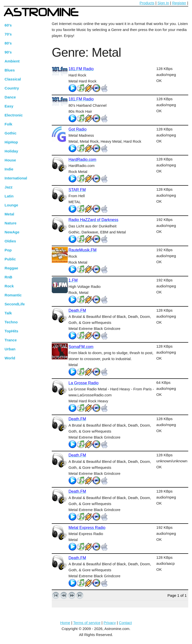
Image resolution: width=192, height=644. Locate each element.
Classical (13, 79)
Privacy (110, 623)
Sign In (163, 3)
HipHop (11, 142)
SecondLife (15, 304)
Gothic (10, 133)
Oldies (10, 241)
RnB (8, 277)
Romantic (13, 295)
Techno (11, 322)
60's (8, 25)
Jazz (8, 187)
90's (8, 52)
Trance (10, 340)
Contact (125, 623)
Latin (9, 196)
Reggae (11, 268)
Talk (8, 313)
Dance (10, 97)
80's (8, 43)
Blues (10, 70)
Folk (8, 124)
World (10, 358)
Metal (9, 214)
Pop (8, 250)
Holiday (11, 151)
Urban (10, 349)
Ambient (12, 61)
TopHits (11, 331)
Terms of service (87, 623)
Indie (9, 169)
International (16, 178)
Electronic (14, 115)
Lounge (11, 205)
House (10, 160)
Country (12, 88)
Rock (9, 286)
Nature (10, 223)
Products (147, 3)
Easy (9, 106)
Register (179, 3)
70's (8, 34)
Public (10, 259)
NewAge (12, 232)
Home (65, 623)
